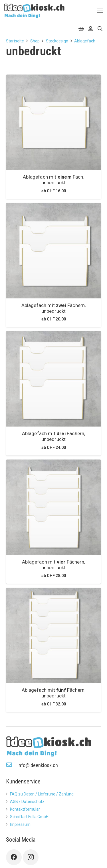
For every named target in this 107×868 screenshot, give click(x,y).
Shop (35, 41)
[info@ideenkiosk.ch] (12, 765)
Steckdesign (57, 41)
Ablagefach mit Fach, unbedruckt (53, 180)
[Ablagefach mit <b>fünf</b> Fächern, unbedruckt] (53, 635)
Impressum (20, 824)
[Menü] (100, 11)
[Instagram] (31, 857)
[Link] (34, 11)
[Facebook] (14, 857)
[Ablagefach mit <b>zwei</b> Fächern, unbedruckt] (53, 251)
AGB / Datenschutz (27, 801)
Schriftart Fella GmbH (29, 817)
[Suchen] (100, 29)
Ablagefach (85, 41)
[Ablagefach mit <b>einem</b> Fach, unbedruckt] (53, 122)
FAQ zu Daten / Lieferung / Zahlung (42, 794)
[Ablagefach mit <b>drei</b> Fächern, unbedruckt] (53, 379)
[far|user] (91, 28)
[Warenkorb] (81, 29)
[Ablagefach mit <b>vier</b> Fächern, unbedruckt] (53, 507)
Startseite (15, 41)
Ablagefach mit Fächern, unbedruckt (54, 308)
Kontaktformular (25, 809)
